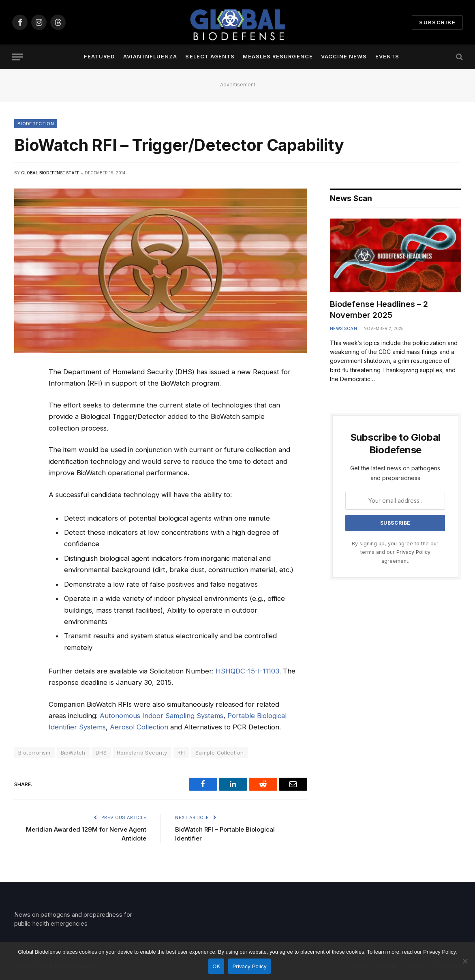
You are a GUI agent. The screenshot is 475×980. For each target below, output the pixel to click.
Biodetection (36, 124)
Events (387, 57)
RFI (181, 753)
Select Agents (210, 57)
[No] (465, 961)
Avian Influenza (150, 57)
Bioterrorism (34, 753)
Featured (99, 57)
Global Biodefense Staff (50, 173)
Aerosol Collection (139, 727)
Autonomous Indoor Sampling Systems (162, 716)
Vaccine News (344, 57)
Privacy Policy (413, 552)
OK (216, 966)
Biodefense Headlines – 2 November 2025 (379, 310)
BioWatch (73, 753)
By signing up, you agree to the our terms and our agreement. (395, 552)
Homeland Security (142, 753)
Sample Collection (220, 753)
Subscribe (437, 22)
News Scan (344, 328)
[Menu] (17, 57)
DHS (101, 753)
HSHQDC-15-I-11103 (247, 671)
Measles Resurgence (278, 57)
